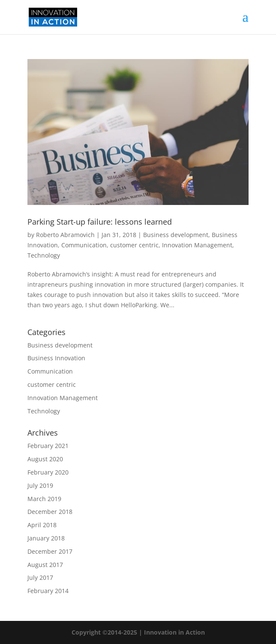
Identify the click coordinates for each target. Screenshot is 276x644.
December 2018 (50, 512)
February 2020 (48, 472)
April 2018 (42, 525)
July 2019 (40, 485)
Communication (84, 245)
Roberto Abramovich (65, 235)
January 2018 (46, 538)
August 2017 (45, 565)
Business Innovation (56, 358)
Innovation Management (197, 245)
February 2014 (48, 591)
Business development (176, 235)
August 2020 (45, 459)
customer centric (134, 245)
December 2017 (50, 551)
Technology (44, 255)
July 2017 (40, 577)
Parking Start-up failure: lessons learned (100, 222)
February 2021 (48, 446)
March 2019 (44, 499)
